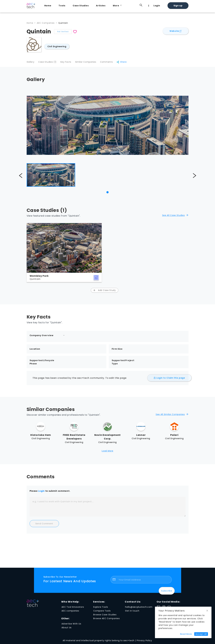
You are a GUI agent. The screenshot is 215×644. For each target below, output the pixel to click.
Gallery (31, 62)
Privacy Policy (144, 641)
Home (48, 6)
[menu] (115, 5)
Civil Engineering (57, 46)
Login (157, 6)
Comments (109, 62)
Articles (101, 6)
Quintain (63, 23)
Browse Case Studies (105, 615)
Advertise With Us (71, 624)
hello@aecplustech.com (139, 608)
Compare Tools (102, 612)
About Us (67, 628)
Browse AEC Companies (106, 619)
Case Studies (81, 6)
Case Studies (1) (48, 62)
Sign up (178, 6)
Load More (107, 452)
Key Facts (67, 62)
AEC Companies (46, 23)
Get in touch (132, 612)
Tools (62, 6)
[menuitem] (49, 6)
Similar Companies (87, 62)
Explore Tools (101, 608)
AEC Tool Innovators (73, 608)
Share (124, 62)
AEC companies (70, 612)
